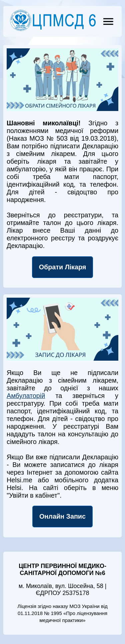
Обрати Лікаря (63, 267)
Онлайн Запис (62, 516)
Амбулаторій (26, 396)
